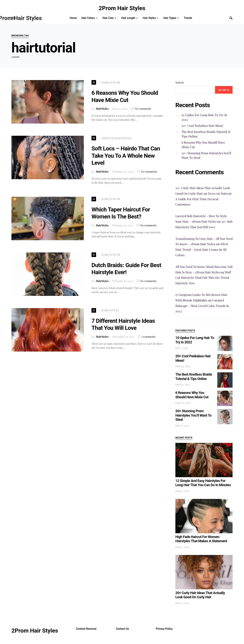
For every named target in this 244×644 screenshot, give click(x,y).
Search (179, 82)
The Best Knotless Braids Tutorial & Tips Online (206, 134)
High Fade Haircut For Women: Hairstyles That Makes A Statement (201, 539)
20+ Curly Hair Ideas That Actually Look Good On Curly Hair (200, 595)
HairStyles (102, 109)
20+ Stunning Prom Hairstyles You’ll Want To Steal (206, 155)
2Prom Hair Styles (122, 8)
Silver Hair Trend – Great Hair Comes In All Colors (202, 249)
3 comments (148, 337)
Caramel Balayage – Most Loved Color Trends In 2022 (202, 306)
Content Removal (86, 629)
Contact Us (122, 629)
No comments (143, 109)
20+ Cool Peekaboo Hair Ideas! (202, 126)
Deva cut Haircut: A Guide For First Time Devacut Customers (204, 199)
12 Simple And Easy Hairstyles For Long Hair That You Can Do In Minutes (203, 483)
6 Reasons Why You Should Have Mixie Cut (203, 145)
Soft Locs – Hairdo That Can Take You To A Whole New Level (126, 156)
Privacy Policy (164, 629)
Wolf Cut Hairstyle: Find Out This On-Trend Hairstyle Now (203, 278)
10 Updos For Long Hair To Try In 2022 (204, 117)
